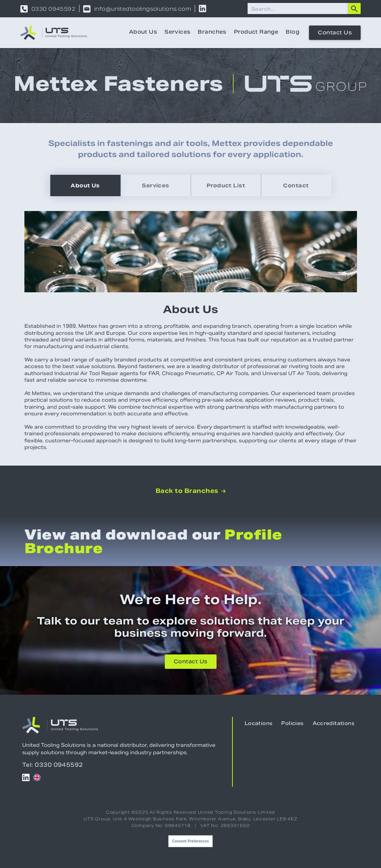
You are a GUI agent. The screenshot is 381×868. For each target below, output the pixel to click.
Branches (212, 33)
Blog (292, 33)
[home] (54, 33)
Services (177, 33)
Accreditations (334, 724)
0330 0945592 (53, 9)
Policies (292, 724)
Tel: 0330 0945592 (53, 765)
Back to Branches (190, 491)
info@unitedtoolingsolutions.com (143, 9)
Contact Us (335, 33)
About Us (143, 33)
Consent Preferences (191, 841)
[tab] (85, 185)
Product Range (256, 33)
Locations (259, 724)
